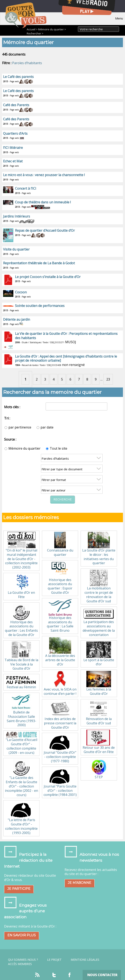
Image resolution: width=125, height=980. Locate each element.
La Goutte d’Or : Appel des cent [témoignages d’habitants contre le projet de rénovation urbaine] (66, 358)
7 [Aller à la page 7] (79, 379)
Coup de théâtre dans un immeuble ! (43, 202)
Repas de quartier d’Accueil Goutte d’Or (45, 230)
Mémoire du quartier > (52, 29)
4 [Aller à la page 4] (54, 379)
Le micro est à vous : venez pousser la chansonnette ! (44, 175)
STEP (99, 769)
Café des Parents (16, 105)
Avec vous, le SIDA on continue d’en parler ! (60, 683)
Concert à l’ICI (26, 188)
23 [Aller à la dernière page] (108, 379)
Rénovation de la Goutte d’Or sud (99, 713)
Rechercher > (35, 33)
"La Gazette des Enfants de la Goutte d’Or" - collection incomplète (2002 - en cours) (21, 778)
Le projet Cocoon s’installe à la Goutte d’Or (48, 277)
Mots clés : (12, 407)
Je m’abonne (80, 883)
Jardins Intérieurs (17, 216)
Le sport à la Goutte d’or (99, 654)
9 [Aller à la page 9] (96, 379)
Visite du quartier (16, 249)
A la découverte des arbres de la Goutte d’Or (60, 652)
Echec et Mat (13, 161)
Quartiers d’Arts (15, 133)
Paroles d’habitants (27, 63)
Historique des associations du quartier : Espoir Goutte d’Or (60, 578)
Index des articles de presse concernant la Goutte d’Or (60, 715)
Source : (10, 439)
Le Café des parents (18, 77)
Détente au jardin (17, 319)
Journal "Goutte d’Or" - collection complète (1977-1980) (60, 749)
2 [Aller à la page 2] (37, 379)
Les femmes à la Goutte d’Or (99, 683)
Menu (119, 18)
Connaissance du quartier (60, 544)
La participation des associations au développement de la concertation (99, 622)
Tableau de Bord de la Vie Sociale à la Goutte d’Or (21, 656)
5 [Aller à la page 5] (62, 379)
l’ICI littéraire (13, 148)
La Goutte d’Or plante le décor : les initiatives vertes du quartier (99, 549)
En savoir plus (22, 935)
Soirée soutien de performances (40, 306)
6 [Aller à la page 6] (70, 379)
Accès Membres (20, 964)
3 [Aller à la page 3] (45, 379)
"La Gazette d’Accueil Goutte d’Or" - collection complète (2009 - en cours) (21, 743)
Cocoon (21, 292)
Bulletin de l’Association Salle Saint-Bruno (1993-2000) (21, 710)
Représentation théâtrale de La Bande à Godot (39, 263)
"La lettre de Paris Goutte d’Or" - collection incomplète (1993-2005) (21, 818)
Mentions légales (85, 960)
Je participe (19, 889)
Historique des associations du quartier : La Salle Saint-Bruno (60, 616)
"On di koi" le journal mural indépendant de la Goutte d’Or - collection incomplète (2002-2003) (21, 551)
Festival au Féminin (21, 682)
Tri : (7, 418)
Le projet (54, 960)
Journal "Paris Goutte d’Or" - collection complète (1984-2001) (60, 782)
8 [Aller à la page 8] (87, 379)
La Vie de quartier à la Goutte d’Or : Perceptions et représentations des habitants (66, 336)
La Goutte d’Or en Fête (21, 587)
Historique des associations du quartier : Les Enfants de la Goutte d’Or (21, 620)
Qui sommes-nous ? (23, 960)
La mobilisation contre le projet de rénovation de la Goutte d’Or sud (99, 586)
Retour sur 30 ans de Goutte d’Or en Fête (99, 742)
